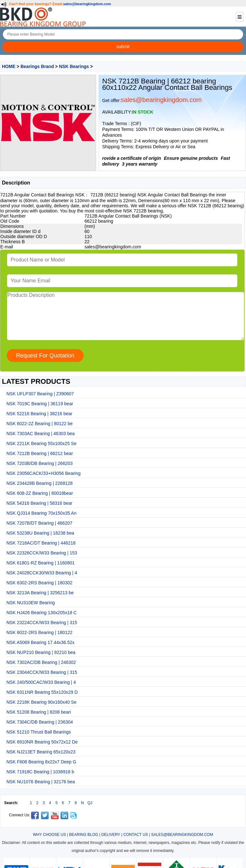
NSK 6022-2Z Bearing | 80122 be (40, 424)
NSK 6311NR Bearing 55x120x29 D (42, 692)
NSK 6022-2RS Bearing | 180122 (39, 632)
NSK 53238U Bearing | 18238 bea (40, 533)
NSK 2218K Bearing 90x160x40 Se (41, 702)
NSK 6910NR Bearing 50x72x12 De (42, 742)
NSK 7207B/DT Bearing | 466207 (39, 523)
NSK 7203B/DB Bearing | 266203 (40, 463)
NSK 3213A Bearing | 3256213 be (40, 593)
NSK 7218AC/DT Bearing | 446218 (41, 543)
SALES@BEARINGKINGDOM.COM (182, 835)
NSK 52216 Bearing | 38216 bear (39, 414)
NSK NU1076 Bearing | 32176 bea (41, 782)
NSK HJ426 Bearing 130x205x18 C (41, 613)
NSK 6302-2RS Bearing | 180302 (39, 583)
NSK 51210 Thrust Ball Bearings (39, 732)
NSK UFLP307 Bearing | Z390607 (40, 394)
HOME (9, 66)
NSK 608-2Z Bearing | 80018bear (40, 493)
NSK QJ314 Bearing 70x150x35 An (41, 513)
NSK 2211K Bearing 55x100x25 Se (41, 443)
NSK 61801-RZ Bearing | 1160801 (41, 563)
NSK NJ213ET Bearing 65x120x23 (41, 752)
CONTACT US (136, 835)
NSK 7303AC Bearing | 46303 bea (41, 434)
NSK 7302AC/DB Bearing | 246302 (41, 662)
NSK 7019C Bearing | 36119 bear (40, 404)
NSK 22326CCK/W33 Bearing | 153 (42, 553)
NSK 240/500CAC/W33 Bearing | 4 (41, 682)
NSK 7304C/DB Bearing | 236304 (40, 722)
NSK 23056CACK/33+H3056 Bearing (44, 473)
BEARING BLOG (84, 835)
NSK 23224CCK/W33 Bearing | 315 (42, 623)
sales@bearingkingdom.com (87, 4)
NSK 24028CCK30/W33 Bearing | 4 (42, 573)
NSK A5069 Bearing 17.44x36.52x (41, 642)
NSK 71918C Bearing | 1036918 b (40, 772)
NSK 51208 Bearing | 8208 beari (39, 712)
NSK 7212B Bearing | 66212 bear (40, 453)
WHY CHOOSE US (49, 835)
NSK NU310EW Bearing (31, 603)
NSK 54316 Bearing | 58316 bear (39, 503)
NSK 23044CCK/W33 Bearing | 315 (42, 672)
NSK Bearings (74, 66)
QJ (90, 803)
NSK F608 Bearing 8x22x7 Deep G (41, 762)
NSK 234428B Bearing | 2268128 (40, 483)
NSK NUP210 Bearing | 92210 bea (41, 652)
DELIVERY (111, 835)
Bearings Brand (37, 66)
